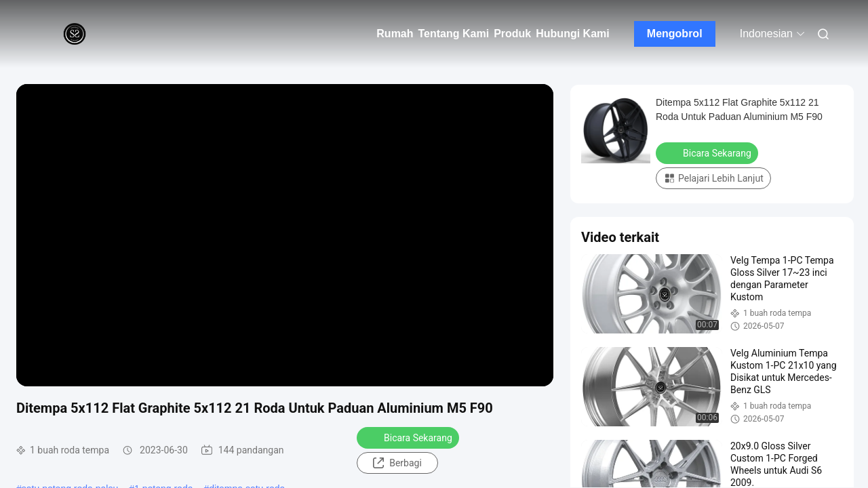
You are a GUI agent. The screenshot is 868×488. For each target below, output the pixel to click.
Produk (512, 34)
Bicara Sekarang (409, 437)
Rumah (395, 34)
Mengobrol (675, 34)
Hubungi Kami (572, 34)
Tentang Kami (454, 34)
